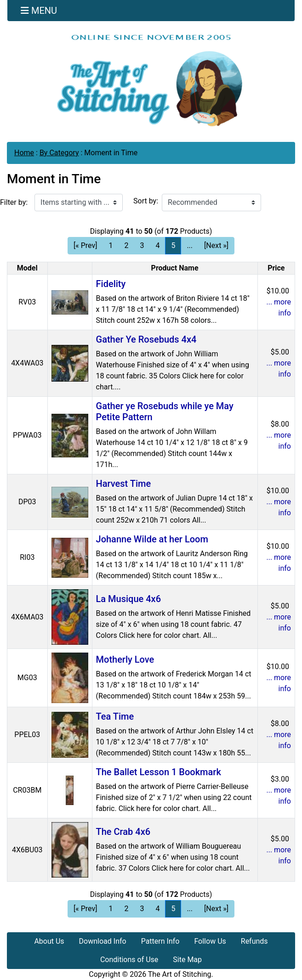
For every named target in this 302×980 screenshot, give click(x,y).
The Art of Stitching (180, 974)
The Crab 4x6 (123, 832)
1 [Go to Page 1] (111, 245)
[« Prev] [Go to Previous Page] (85, 245)
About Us (49, 941)
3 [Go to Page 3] (142, 245)
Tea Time (115, 716)
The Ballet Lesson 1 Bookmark (159, 772)
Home (24, 153)
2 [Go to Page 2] (126, 245)
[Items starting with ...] (79, 203)
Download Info (103, 941)
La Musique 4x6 (128, 599)
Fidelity (111, 284)
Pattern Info (160, 941)
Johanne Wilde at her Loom (152, 539)
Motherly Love (125, 659)
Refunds (254, 941)
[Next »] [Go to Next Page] (216, 245)
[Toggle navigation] (39, 11)
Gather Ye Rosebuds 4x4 (146, 339)
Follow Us (210, 941)
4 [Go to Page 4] (157, 245)
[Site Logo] (151, 80)
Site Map (187, 960)
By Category (59, 153)
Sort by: (146, 201)
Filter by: (14, 202)
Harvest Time (124, 484)
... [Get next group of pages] (190, 245)
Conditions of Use (129, 960)
